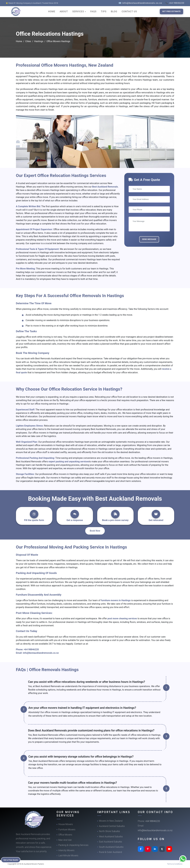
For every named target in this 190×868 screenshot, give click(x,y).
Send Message (149, 239)
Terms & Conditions (175, 864)
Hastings (39, 41)
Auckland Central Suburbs (112, 826)
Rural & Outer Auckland (111, 852)
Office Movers (65, 835)
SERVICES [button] (78, 11)
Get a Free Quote (12, 860)
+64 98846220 (31, 649)
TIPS (104, 11)
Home (19, 41)
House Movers (66, 824)
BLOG (114, 11)
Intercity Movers (66, 850)
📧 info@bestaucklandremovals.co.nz (140, 3)
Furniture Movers (67, 830)
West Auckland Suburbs (111, 837)
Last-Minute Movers (68, 856)
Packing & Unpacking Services (73, 845)
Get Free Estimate (171, 11)
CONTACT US (129, 11)
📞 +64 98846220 (175, 3)
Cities (28, 41)
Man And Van (65, 840)
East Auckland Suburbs (111, 842)
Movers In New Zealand (111, 821)
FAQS (93, 11)
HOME (52, 11)
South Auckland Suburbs (111, 847)
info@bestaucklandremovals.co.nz (41, 653)
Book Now (95, 531)
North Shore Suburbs (110, 831)
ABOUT (64, 11)
